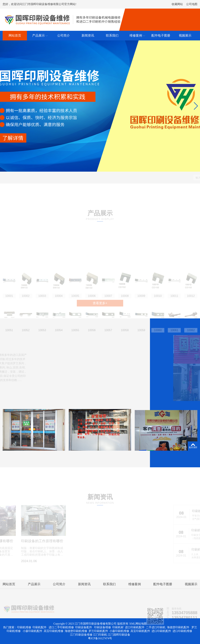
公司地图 (192, 4)
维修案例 (135, 584)
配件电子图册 (163, 584)
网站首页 (9, 584)
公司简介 (59, 584)
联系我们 (109, 584)
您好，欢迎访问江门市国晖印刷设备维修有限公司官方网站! (39, 4)
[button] (4, 106)
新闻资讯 (84, 584)
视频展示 (191, 584)
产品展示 (34, 584)
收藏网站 (177, 4)
